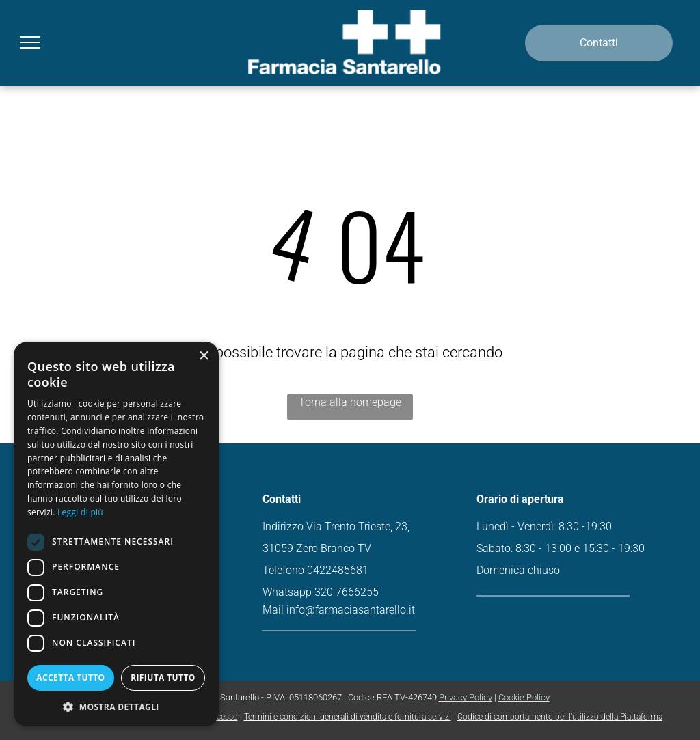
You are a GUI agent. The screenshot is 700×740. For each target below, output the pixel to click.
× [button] (203, 356)
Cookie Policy (524, 697)
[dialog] (116, 534)
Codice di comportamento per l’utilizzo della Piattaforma (560, 717)
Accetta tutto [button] (70, 677)
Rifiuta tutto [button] (163, 677)
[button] (116, 706)
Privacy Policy (466, 697)
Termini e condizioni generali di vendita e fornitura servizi (348, 717)
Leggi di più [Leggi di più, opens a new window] (80, 512)
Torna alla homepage (350, 402)
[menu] (30, 42)
